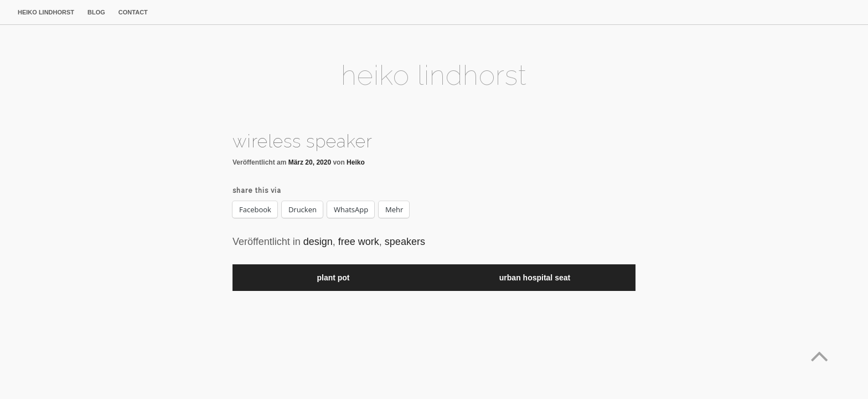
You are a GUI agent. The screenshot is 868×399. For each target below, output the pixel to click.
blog (96, 12)
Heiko (356, 162)
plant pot (333, 278)
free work (359, 242)
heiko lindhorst (46, 12)
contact (133, 12)
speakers (405, 242)
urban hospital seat (535, 278)
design (318, 242)
